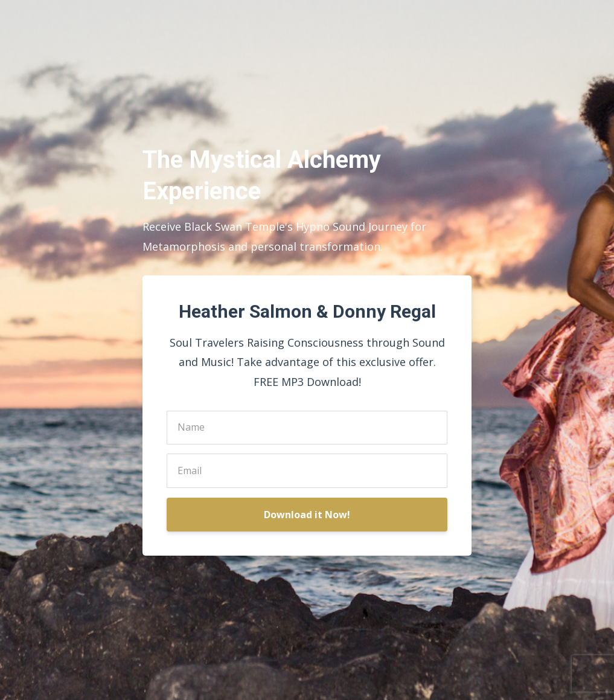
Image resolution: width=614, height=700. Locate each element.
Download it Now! (307, 515)
